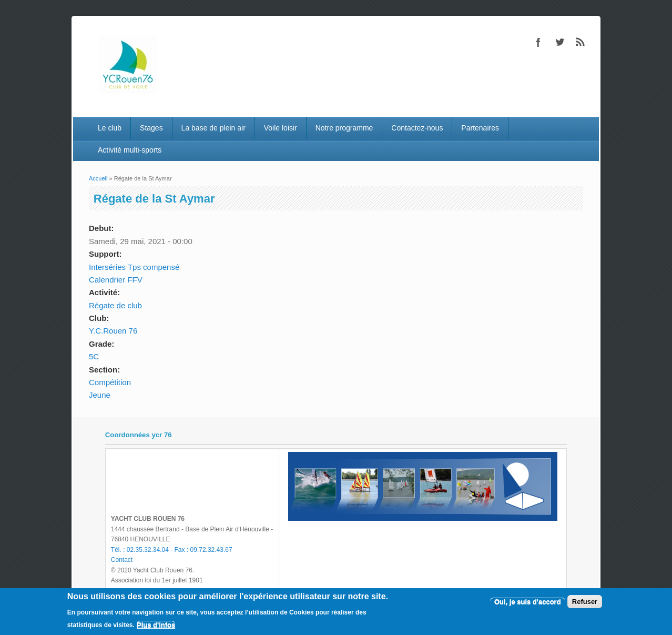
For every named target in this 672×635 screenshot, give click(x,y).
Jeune (100, 395)
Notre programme (344, 128)
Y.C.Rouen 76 (113, 331)
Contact (122, 560)
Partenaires (480, 128)
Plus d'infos (156, 625)
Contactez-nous (417, 128)
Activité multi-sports (130, 150)
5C (94, 356)
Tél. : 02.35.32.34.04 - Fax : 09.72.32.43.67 (172, 550)
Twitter (559, 42)
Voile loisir (281, 128)
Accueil (98, 178)
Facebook (538, 42)
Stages (151, 128)
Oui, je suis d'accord (528, 602)
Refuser (585, 602)
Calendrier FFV (116, 280)
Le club (110, 128)
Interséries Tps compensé (134, 267)
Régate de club (115, 305)
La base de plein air (213, 128)
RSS (581, 42)
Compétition (110, 382)
